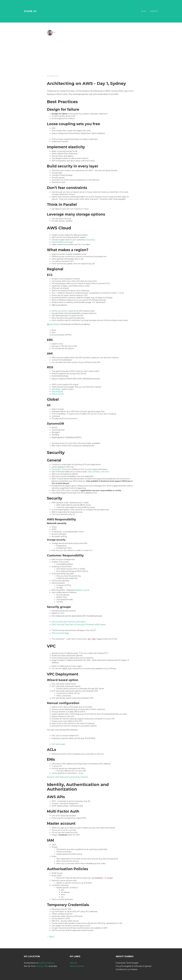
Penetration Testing (60, 469)
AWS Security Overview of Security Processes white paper (79, 625)
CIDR (62, 613)
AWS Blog (56, 389)
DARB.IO (30, 11)
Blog (144, 11)
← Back (50, 937)
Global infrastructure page (62, 242)
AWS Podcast (57, 392)
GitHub (73, 963)
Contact (154, 11)
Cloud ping (90, 240)
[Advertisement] (91, 55)
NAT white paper (58, 744)
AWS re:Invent (58, 394)
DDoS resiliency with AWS (98, 472)
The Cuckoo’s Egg (60, 633)
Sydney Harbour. (47, 963)
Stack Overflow (77, 966)
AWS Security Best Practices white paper (68, 622)
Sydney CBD (42, 966)
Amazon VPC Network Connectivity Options (67, 777)
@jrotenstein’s (54, 324)
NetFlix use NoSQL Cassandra (64, 311)
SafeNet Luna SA (82, 590)
